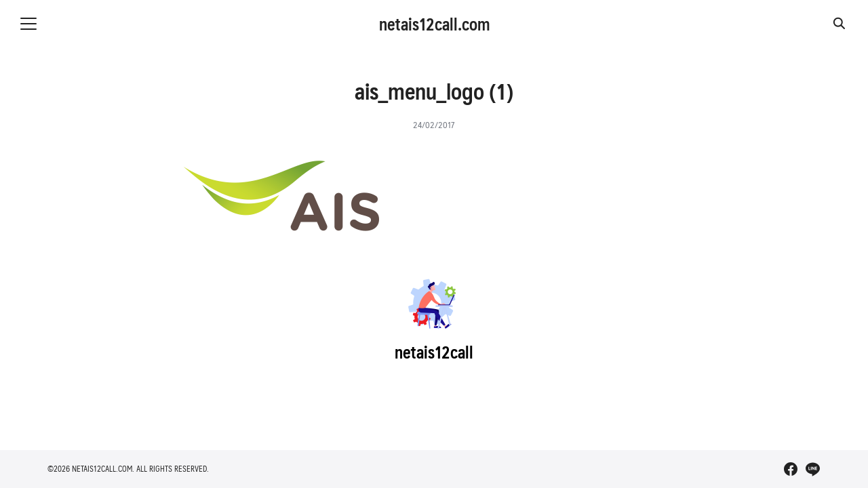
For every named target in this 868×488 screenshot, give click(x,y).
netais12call (434, 352)
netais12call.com (434, 24)
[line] (812, 469)
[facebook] (791, 469)
